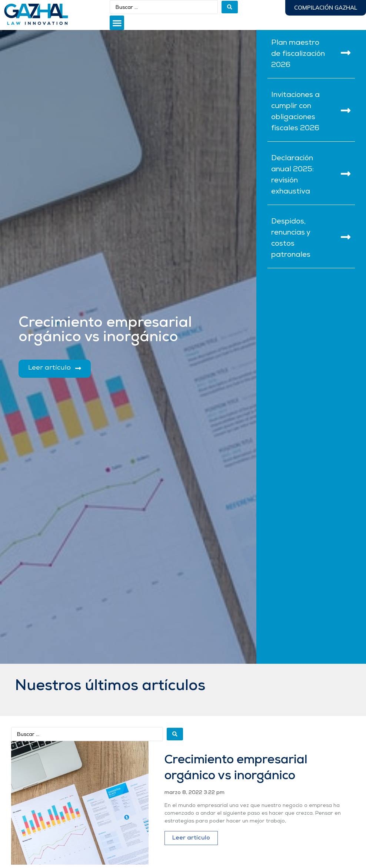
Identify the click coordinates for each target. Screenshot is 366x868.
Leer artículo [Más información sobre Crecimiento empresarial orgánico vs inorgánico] (191, 838)
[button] (117, 23)
